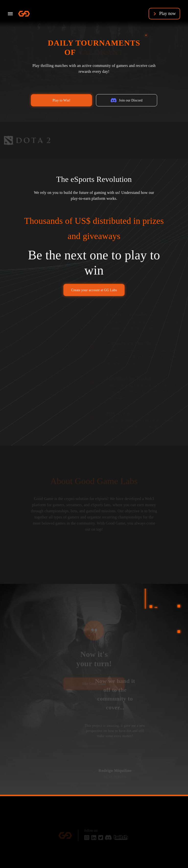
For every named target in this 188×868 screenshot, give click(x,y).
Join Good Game (94, 686)
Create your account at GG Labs (94, 290)
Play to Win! (61, 100)
